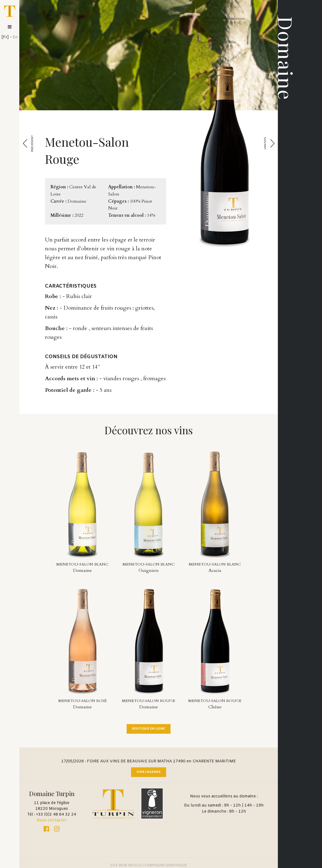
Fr (5, 37)
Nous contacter (52, 820)
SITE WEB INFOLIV (126, 866)
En (15, 37)
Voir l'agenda (149, 772)
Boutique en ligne (149, 729)
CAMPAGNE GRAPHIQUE (166, 866)
